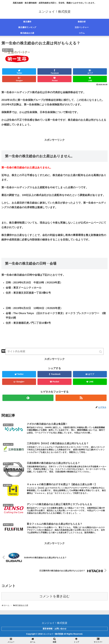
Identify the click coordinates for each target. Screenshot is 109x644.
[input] (54, 352)
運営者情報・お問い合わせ (54, 629)
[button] (101, 352)
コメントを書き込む (54, 596)
